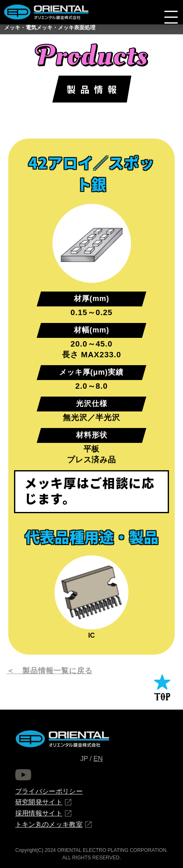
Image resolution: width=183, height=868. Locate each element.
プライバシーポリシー (49, 791)
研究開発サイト (39, 802)
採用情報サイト (39, 813)
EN (98, 758)
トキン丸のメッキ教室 (49, 824)
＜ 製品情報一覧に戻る (50, 671)
